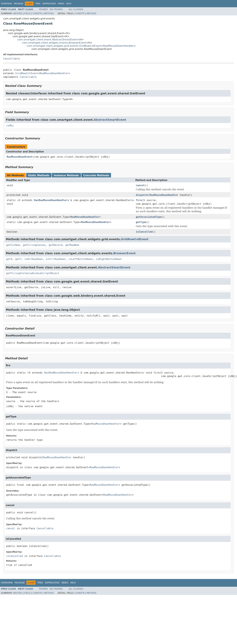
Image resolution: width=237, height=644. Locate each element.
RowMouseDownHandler (118, 46)
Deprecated (49, 4)
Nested (18, 13)
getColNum (13, 245)
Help (69, 4)
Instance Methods (66, 175)
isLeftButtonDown (81, 259)
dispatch (142, 195)
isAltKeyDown (34, 259)
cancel (140, 185)
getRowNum (72, 245)
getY (18, 259)
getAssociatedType (149, 217)
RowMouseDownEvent (20, 157)
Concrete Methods (96, 175)
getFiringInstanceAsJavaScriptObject (33, 273)
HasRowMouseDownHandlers (51, 200)
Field (27, 13)
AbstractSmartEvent (110, 120)
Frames (43, 9)
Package (18, 4)
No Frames (56, 9)
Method (49, 13)
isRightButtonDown (109, 259)
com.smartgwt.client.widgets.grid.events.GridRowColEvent (64, 46)
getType (141, 222)
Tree (38, 4)
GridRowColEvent (27, 73)
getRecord (56, 245)
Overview (6, 4)
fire (139, 200)
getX (9, 259)
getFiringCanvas (34, 245)
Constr (37, 13)
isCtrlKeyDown (55, 259)
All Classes (76, 9)
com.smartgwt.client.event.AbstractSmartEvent (47, 40)
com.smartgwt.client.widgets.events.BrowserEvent (54, 43)
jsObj (10, 126)
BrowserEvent (124, 253)
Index (61, 4)
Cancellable (12, 59)
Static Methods (39, 175)
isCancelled (144, 232)
